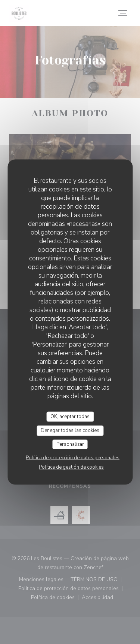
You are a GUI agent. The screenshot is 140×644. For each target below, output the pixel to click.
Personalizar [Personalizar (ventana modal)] (70, 444)
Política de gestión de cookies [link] (71, 467)
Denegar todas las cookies (70, 430)
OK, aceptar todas (70, 416)
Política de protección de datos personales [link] (73, 458)
